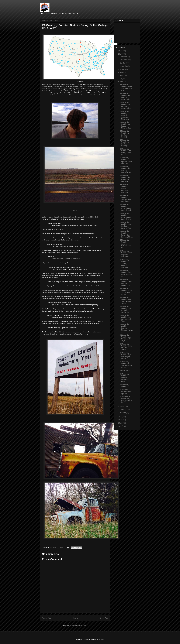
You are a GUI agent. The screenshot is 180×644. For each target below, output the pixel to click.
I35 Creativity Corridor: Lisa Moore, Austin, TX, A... (126, 338)
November (124, 60)
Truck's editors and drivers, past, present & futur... (126, 400)
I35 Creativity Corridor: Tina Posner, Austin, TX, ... (126, 318)
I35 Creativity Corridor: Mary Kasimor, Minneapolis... (125, 125)
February (123, 410)
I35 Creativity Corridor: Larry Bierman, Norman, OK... (126, 282)
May (122, 79)
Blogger (101, 639)
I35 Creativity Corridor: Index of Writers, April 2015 (126, 87)
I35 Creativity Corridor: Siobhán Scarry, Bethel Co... (126, 198)
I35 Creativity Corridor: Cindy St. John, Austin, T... (126, 347)
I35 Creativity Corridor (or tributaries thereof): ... (124, 134)
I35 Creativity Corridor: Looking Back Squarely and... (126, 207)
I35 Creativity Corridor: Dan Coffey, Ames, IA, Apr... (125, 152)
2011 (120, 426)
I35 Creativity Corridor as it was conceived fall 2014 (126, 365)
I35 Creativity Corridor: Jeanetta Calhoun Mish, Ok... (126, 244)
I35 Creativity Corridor (124, 386)
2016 (120, 51)
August (123, 69)
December (124, 57)
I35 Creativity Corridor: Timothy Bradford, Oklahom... (124, 264)
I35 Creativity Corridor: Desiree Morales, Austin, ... (126, 328)
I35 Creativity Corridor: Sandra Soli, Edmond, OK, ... (126, 234)
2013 (120, 420)
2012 (120, 423)
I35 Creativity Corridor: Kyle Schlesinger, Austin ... (125, 356)
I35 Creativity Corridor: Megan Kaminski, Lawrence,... (125, 188)
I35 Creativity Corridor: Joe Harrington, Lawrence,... (125, 179)
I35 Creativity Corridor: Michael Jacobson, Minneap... (124, 115)
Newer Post (47, 618)
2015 (120, 54)
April (122, 82)
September (124, 66)
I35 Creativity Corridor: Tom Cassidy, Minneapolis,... (126, 105)
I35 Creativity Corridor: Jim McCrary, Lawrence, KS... (126, 170)
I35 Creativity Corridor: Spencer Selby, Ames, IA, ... (126, 161)
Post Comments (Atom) (80, 625)
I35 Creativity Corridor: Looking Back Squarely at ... (125, 216)
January (123, 413)
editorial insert (124, 371)
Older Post (104, 618)
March (122, 407)
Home (76, 618)
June (122, 76)
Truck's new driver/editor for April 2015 (126, 392)
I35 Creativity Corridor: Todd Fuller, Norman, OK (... (126, 274)
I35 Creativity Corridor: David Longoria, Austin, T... (126, 309)
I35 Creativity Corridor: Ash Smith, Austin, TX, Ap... (125, 300)
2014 (120, 417)
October (123, 63)
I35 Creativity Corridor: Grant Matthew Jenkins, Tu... (126, 225)
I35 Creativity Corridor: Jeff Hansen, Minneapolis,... (126, 96)
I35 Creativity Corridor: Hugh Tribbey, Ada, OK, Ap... (126, 291)
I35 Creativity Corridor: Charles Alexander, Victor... (124, 378)
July (122, 72)
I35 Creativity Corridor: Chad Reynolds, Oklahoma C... (126, 254)
